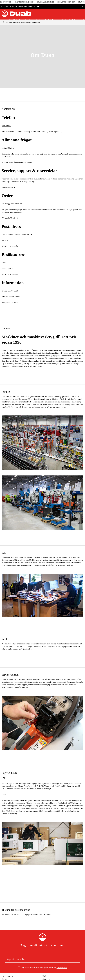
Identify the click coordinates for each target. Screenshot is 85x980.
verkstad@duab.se (8, 187)
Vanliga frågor (66, 154)
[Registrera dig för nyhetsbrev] (77, 959)
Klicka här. (48, 914)
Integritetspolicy (62, 968)
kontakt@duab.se (8, 148)
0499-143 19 (6, 126)
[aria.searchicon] (3, 22)
